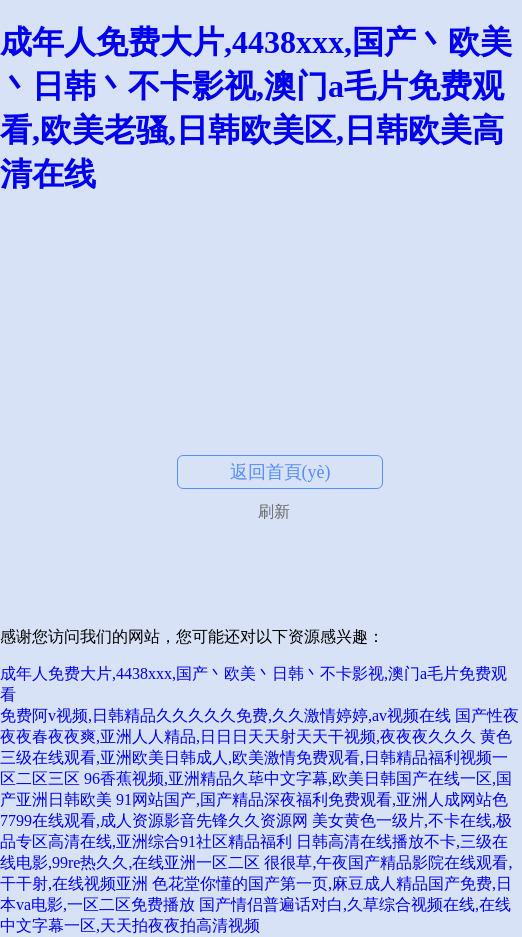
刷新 (274, 511)
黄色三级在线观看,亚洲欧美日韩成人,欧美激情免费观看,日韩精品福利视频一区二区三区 (256, 757)
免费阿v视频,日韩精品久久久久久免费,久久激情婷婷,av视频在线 (225, 715)
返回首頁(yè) (280, 472)
